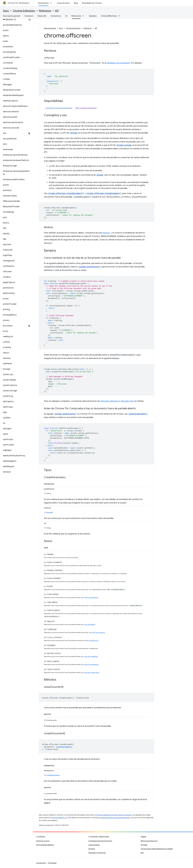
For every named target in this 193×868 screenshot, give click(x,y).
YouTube (144, 845)
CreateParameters (53, 775)
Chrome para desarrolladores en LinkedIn (157, 849)
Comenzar (29, 16)
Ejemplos (93, 16)
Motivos (106, 233)
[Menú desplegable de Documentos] (52, 3)
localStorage (94, 640)
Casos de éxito (63, 3)
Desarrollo (42, 16)
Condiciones (41, 863)
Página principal (50, 28)
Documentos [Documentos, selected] (43, 3)
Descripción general (11, 16)
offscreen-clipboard (109, 401)
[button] (16, 369)
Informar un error (43, 841)
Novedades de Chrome (92, 3)
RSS (142, 853)
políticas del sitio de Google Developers (115, 818)
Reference (45, 11)
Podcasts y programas (97, 853)
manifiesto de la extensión (118, 63)
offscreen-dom (127, 401)
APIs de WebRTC (90, 624)
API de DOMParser (92, 597)
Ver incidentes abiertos (45, 845)
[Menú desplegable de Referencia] (84, 16)
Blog (76, 3)
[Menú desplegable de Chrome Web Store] (120, 16)
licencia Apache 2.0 (60, 818)
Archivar (92, 849)
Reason (49, 512)
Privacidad (52, 863)
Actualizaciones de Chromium (100, 841)
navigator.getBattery (91, 656)
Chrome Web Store (109, 16)
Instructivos (56, 16)
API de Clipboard (99, 632)
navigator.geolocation (92, 672)
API (57, 11)
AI (66, 16)
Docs (6, 11)
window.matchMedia (91, 664)
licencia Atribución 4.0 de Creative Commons (114, 815)
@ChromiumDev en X (149, 841)
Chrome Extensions (24, 11)
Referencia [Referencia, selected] (76, 16)
